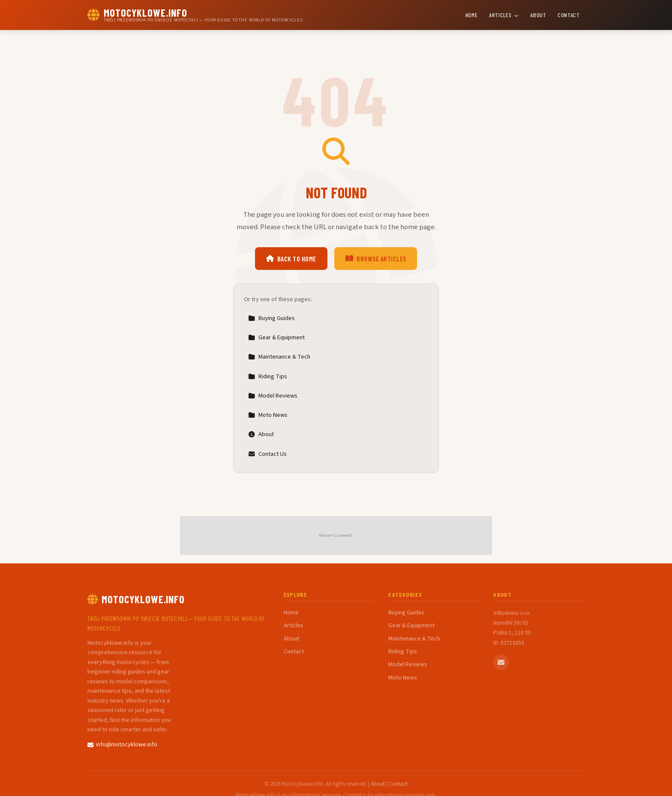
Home (472, 15)
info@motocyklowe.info (122, 745)
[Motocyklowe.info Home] (195, 15)
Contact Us (267, 454)
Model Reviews (273, 396)
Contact (569, 15)
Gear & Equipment (276, 337)
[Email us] (501, 662)
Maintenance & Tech (279, 357)
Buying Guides (271, 318)
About (538, 15)
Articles (504, 15)
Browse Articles (376, 259)
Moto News (268, 415)
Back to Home (291, 259)
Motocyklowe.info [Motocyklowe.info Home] (136, 599)
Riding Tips (268, 376)
